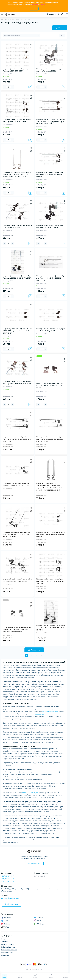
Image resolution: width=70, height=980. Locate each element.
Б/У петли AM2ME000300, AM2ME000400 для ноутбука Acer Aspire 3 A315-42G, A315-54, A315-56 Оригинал (17, 629)
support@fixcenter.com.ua (10, 898)
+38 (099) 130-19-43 (8, 879)
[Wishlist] (31, 44)
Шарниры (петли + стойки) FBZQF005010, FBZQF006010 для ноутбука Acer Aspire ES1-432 (51, 535)
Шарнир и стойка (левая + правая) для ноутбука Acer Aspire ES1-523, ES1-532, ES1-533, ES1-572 (50, 439)
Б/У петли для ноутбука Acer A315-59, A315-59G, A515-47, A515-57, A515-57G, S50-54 (50, 385)
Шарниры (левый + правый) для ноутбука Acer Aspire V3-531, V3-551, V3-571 (18, 580)
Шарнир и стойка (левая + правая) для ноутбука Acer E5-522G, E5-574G (50, 226)
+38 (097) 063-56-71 (8, 876)
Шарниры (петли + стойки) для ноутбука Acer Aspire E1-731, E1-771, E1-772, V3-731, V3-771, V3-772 (17, 535)
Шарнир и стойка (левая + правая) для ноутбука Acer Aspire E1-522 (50, 70)
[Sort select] (22, 35)
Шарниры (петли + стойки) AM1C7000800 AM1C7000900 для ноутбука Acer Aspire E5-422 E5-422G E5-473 (51, 122)
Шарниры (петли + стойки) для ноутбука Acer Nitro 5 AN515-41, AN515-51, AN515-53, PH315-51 (51, 628)
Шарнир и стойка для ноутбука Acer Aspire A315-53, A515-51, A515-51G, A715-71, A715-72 (17, 439)
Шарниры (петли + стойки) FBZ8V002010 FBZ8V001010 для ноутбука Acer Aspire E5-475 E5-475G (17, 331)
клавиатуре (40, 714)
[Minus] (5, 87)
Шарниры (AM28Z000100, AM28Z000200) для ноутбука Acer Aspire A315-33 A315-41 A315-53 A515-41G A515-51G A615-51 (17, 175)
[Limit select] (62, 35)
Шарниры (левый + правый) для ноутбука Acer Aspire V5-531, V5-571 (18, 226)
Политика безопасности (9, 950)
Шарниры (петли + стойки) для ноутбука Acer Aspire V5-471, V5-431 (51, 330)
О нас (3, 939)
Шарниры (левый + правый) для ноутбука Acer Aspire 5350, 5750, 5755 (18, 70)
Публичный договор (8, 947)
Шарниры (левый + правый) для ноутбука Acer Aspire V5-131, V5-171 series (18, 121)
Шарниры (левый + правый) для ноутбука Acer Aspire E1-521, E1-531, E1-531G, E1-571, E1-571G (51, 278)
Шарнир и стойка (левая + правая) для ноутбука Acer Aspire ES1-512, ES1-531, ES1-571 (50, 175)
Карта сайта (5, 955)
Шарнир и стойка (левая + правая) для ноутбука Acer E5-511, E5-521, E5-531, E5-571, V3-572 (50, 581)
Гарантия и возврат (8, 944)
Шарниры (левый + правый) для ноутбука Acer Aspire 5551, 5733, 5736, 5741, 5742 (18, 383)
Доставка (4, 942)
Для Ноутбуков (9, 19)
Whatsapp (39, 924)
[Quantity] (9, 87)
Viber (38, 921)
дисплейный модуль (50, 711)
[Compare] (31, 47)
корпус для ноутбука (30, 793)
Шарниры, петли (21, 19)
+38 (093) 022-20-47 (8, 881)
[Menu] (2, 14)
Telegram (39, 918)
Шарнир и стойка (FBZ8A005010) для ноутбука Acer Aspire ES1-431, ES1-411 (16, 485)
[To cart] (30, 87)
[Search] (62, 14)
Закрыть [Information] (34, 9)
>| (42, 656)
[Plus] (12, 87)
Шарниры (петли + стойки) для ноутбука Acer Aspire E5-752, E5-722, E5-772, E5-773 (17, 277)
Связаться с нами (7, 952)
